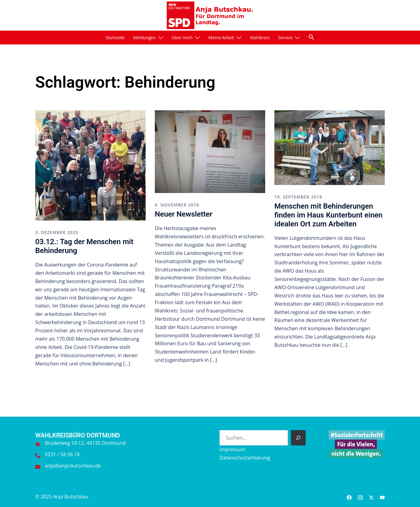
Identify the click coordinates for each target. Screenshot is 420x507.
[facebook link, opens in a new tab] (349, 497)
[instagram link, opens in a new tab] (360, 497)
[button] (311, 37)
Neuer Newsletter (184, 214)
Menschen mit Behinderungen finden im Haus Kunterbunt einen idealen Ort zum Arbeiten (328, 215)
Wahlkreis (260, 38)
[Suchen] (298, 438)
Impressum (232, 449)
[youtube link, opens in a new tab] (382, 497)
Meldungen (144, 38)
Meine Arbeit (221, 38)
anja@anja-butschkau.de (73, 466)
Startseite (115, 38)
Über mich (182, 38)
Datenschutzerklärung (245, 458)
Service (285, 38)
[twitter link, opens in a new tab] (371, 497)
